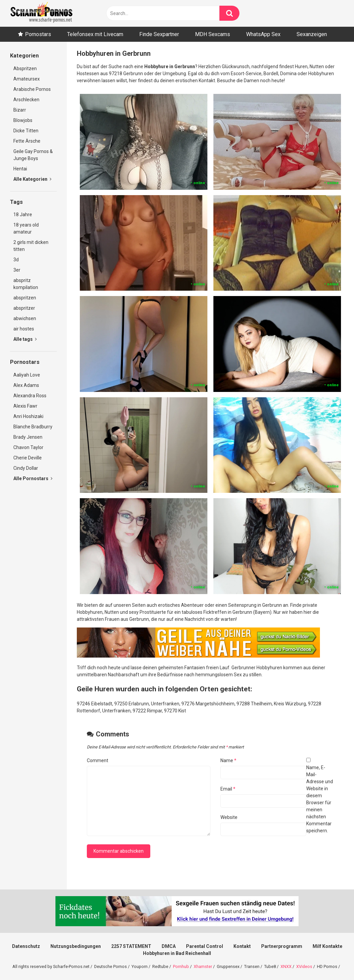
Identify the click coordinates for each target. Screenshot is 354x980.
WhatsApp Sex (263, 34)
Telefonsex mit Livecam (95, 34)
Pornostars (38, 34)
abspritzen (25, 298)
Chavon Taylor (28, 447)
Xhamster (203, 966)
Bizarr (20, 110)
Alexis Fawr (25, 406)
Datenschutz (26, 946)
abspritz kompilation (26, 284)
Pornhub (181, 966)
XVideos (304, 966)
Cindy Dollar (26, 468)
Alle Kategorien (32, 179)
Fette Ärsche (27, 141)
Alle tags (25, 339)
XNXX (286, 966)
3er (17, 270)
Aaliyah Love (27, 375)
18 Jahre (23, 215)
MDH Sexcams (213, 34)
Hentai (20, 169)
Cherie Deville (28, 458)
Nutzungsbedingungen (76, 946)
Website (229, 817)
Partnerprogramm (282, 946)
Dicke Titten (26, 131)
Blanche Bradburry (33, 427)
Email (228, 789)
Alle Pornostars (33, 478)
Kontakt (242, 946)
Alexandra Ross (30, 396)
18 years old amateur (26, 228)
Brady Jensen (28, 437)
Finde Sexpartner (159, 34)
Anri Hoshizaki (28, 416)
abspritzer (24, 308)
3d (16, 260)
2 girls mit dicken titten (31, 246)
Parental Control (205, 946)
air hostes (24, 329)
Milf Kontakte (327, 946)
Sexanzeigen (312, 34)
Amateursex (27, 79)
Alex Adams (26, 385)
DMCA (169, 946)
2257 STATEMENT (131, 946)
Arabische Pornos (32, 89)
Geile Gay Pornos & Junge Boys (33, 155)
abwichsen (25, 318)
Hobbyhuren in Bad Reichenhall (177, 953)
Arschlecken (26, 100)
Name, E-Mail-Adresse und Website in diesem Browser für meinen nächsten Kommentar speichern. (320, 799)
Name (228, 760)
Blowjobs (23, 120)
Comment (98, 760)
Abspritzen (25, 68)
